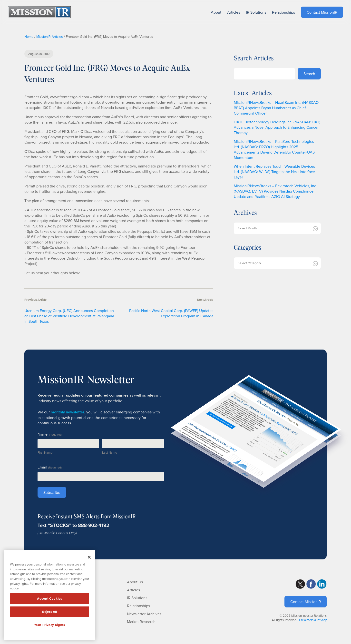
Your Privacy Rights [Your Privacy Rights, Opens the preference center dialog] (49, 625)
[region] (50, 595)
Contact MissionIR (306, 602)
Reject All (50, 612)
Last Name (110, 452)
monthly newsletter (68, 412)
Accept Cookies (49, 599)
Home (29, 37)
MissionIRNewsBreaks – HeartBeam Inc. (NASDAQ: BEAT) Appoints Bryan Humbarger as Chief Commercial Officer (277, 108)
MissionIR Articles (50, 37)
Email (50, 467)
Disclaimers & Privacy (312, 620)
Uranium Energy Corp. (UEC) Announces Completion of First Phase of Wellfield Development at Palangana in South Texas (69, 316)
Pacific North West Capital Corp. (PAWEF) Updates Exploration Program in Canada (171, 313)
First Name (45, 452)
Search (309, 74)
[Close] (89, 557)
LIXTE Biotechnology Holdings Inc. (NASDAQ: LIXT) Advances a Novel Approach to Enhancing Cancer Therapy (277, 127)
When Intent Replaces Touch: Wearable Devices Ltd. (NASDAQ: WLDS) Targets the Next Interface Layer (274, 172)
